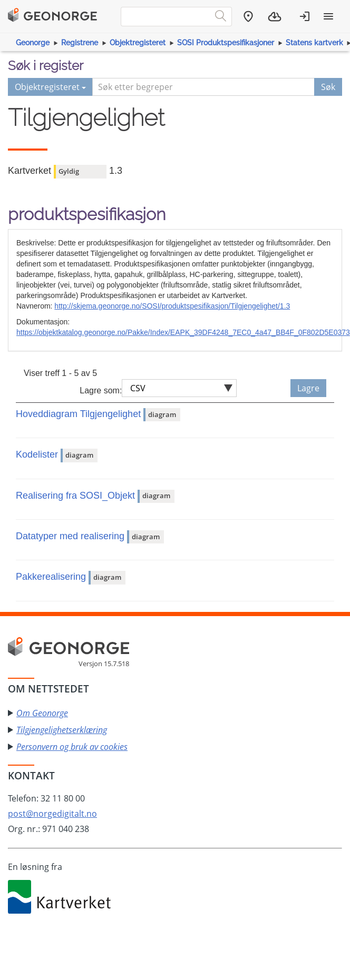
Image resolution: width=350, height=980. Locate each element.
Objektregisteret (138, 43)
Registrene (80, 43)
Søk (328, 87)
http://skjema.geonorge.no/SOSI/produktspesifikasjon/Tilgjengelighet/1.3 (172, 306)
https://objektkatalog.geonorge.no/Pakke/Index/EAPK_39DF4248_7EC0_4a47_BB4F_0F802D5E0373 (183, 332)
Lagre (308, 388)
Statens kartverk (314, 43)
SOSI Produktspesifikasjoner (226, 43)
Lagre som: (101, 390)
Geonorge (33, 43)
